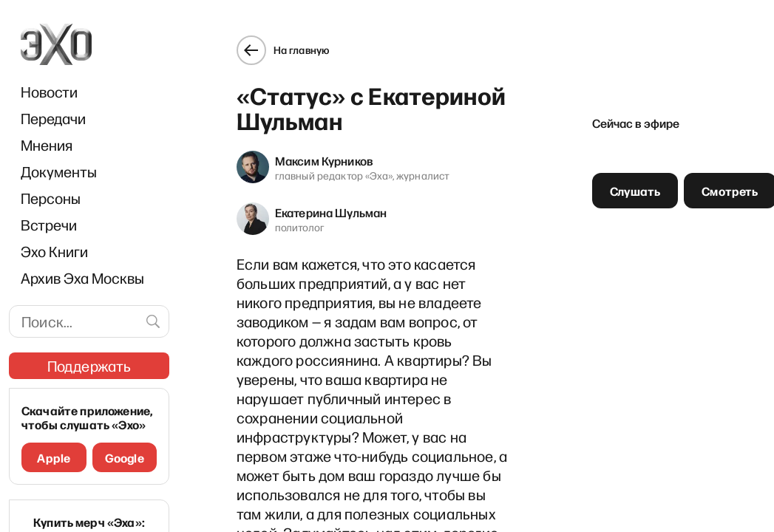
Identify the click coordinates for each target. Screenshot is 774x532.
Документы (59, 171)
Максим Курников (312, 149)
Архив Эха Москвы (82, 278)
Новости (49, 92)
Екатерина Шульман (319, 200)
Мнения (47, 145)
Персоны (51, 198)
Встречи (49, 225)
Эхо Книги (54, 251)
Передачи (53, 118)
